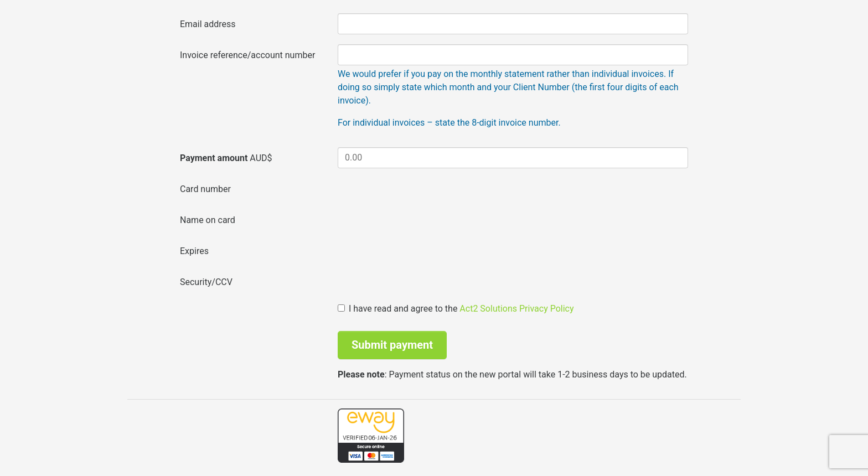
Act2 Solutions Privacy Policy (516, 309)
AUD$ (226, 158)
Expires (194, 251)
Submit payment (392, 345)
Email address (208, 24)
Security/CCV (206, 282)
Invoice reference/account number (247, 55)
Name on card (208, 220)
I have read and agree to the (456, 309)
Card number (205, 189)
